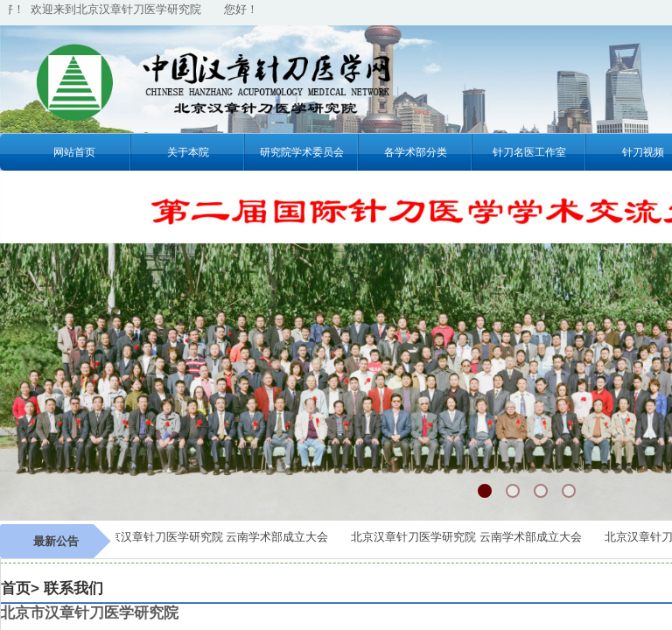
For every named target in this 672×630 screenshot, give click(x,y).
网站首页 (74, 152)
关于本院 (188, 152)
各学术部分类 (416, 152)
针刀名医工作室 (529, 152)
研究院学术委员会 (302, 152)
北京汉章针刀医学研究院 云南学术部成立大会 (217, 537)
